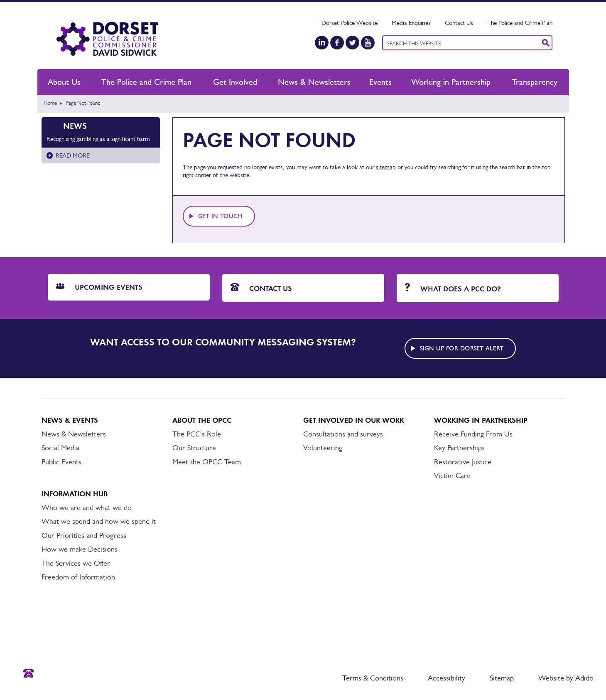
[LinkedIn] (322, 43)
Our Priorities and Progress (84, 535)
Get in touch (221, 216)
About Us (64, 82)
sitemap (386, 167)
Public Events (61, 462)
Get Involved (235, 82)
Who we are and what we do (87, 508)
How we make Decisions (80, 549)
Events (380, 82)
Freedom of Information (78, 577)
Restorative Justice (463, 462)
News (75, 126)
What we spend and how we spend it (99, 521)
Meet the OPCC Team (207, 462)
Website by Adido (566, 678)
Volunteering (323, 448)
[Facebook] (337, 43)
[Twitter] (352, 43)
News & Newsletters (314, 82)
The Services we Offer (76, 563)
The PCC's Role (197, 434)
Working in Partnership (451, 82)
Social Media (60, 448)
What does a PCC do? (453, 288)
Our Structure (194, 448)
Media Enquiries (411, 23)
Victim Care (452, 476)
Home (50, 103)
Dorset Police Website (350, 23)
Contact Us (459, 23)
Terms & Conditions (373, 678)
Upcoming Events (99, 287)
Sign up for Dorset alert (462, 348)
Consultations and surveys (343, 434)
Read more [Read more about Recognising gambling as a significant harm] (72, 155)
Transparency (535, 82)
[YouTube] (368, 43)
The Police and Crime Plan (520, 23)
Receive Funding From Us (473, 434)
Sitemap (502, 678)
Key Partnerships (459, 448)
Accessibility (447, 678)
